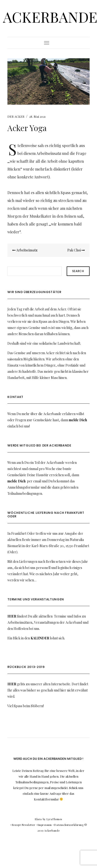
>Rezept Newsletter (23, 825)
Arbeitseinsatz (25, 250)
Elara (38, 819)
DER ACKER (16, 116)
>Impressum (44, 825)
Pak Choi (76, 250)
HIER (12, 616)
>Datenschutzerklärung (68, 825)
